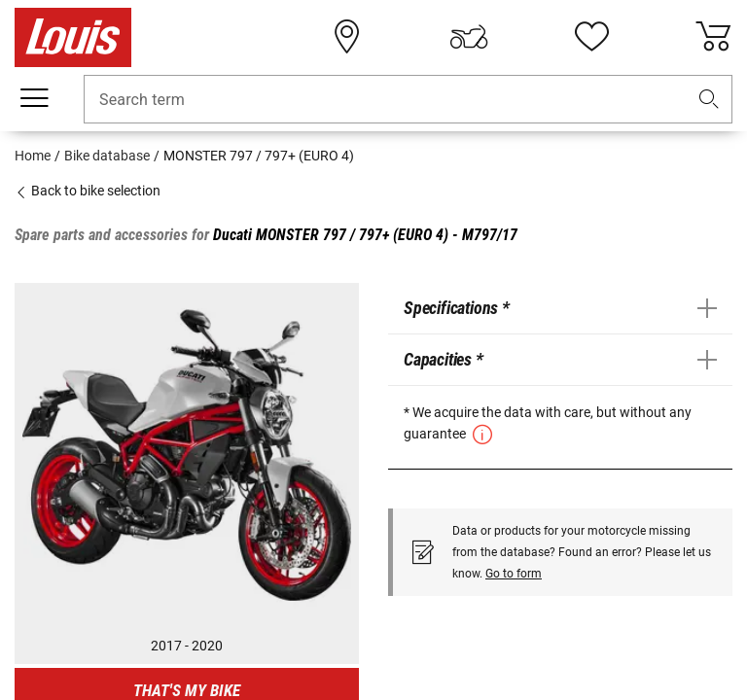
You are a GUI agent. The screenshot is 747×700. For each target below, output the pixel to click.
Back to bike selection (88, 191)
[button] (709, 100)
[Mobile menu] (34, 98)
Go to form (514, 574)
